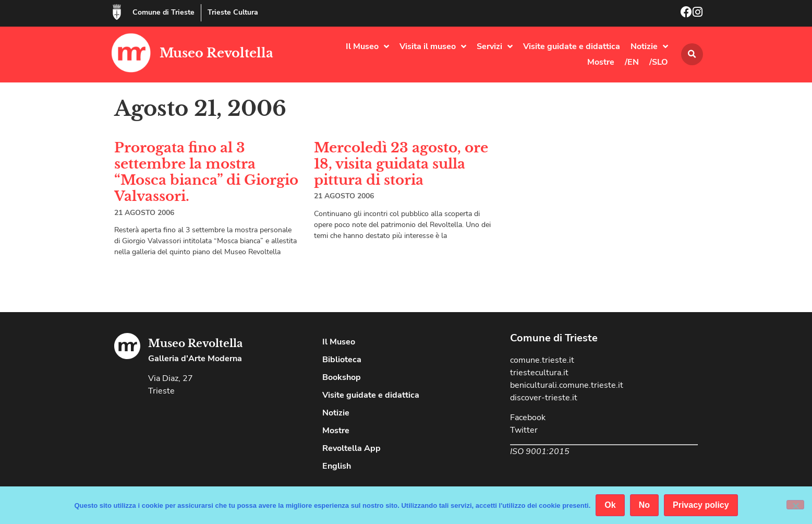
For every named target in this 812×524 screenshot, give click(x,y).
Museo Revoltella (216, 53)
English (337, 466)
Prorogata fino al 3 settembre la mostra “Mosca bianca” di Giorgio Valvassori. (206, 172)
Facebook (528, 418)
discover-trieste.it (544, 398)
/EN (632, 62)
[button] (692, 54)
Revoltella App (352, 448)
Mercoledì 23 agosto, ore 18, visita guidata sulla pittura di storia (401, 164)
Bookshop (342, 377)
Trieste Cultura (233, 12)
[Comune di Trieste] (117, 12)
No (644, 505)
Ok (610, 505)
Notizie (649, 46)
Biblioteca (342, 360)
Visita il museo (433, 46)
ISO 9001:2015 (540, 451)
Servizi (495, 46)
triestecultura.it (539, 373)
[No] (795, 505)
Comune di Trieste (163, 12)
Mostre (601, 62)
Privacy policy (701, 505)
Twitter (524, 430)
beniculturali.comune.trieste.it (567, 385)
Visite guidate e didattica (572, 46)
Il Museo (367, 46)
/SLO (659, 62)
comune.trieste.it (542, 360)
